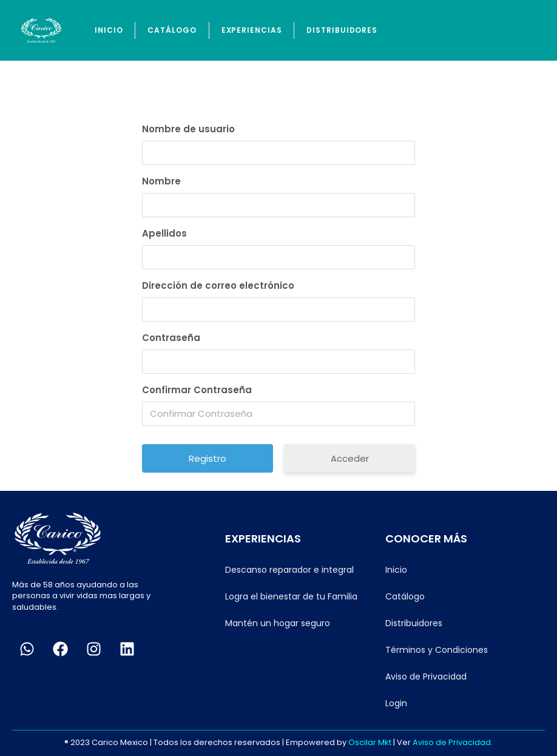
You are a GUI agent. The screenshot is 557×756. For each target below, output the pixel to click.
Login (396, 703)
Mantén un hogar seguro (278, 623)
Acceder (350, 458)
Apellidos (164, 233)
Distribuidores (342, 30)
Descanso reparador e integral (289, 570)
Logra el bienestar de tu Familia (291, 596)
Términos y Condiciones (437, 650)
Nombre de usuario (188, 129)
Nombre (161, 181)
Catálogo (172, 30)
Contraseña (171, 338)
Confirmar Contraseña (197, 390)
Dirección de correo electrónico (218, 285)
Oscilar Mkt (370, 742)
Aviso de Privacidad (426, 677)
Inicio (109, 30)
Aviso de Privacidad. (453, 742)
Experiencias (252, 30)
